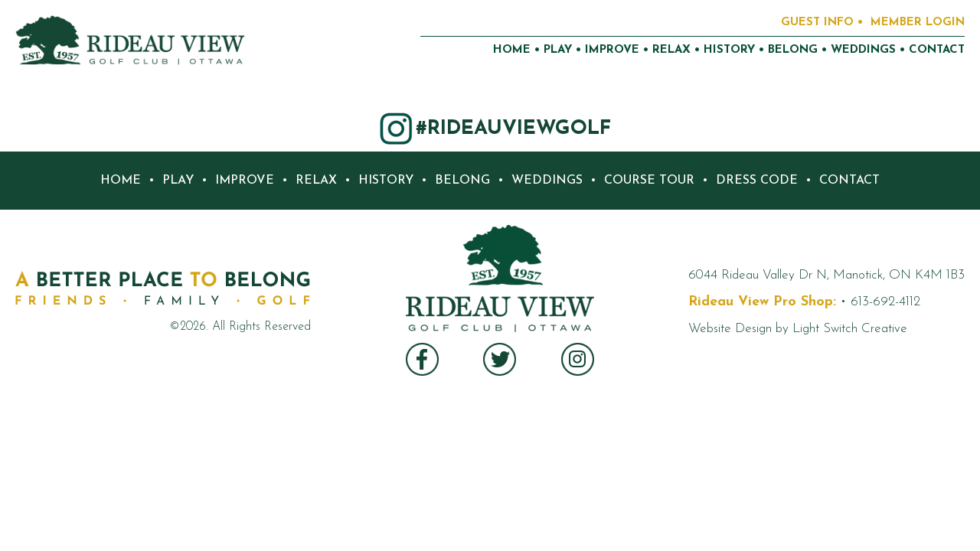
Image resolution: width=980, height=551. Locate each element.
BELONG (793, 50)
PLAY (558, 50)
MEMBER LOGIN (918, 23)
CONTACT (937, 50)
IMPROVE (612, 50)
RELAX (671, 50)
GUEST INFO (817, 23)
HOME (512, 50)
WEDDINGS (863, 50)
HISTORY (729, 50)
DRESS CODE (757, 181)
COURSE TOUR (649, 181)
